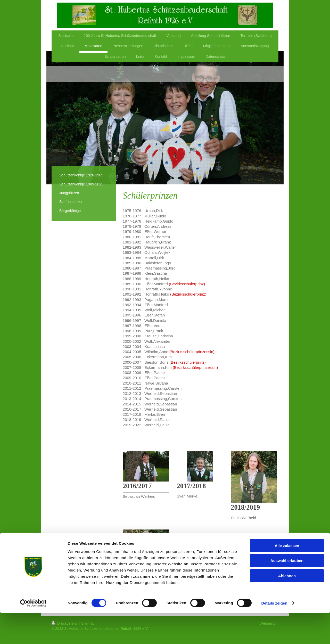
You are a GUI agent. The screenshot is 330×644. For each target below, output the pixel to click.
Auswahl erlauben (287, 591)
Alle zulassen (287, 576)
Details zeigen (274, 634)
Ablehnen (287, 606)
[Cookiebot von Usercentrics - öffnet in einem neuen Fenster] (33, 634)
